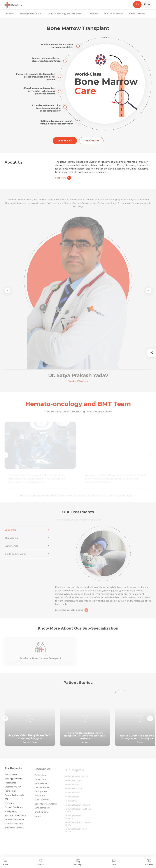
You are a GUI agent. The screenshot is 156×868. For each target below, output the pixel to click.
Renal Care (40, 798)
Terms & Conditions (14, 809)
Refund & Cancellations (15, 817)
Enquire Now (65, 141)
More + (38, 818)
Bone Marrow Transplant (46, 806)
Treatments (10, 784)
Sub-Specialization (113, 14)
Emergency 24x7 (13, 788)
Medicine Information (15, 821)
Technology (10, 793)
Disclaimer (10, 805)
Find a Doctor (11, 776)
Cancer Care (40, 781)
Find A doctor (91, 141)
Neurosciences (41, 785)
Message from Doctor (31, 14)
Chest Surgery (41, 814)
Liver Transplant (42, 802)
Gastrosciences (42, 790)
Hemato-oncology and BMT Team (64, 14)
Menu (5, 862)
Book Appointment (13, 780)
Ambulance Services (14, 829)
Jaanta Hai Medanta (14, 825)
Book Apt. (78, 862)
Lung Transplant (42, 810)
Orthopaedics (41, 794)
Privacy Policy (11, 813)
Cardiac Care (40, 777)
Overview (9, 14)
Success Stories (137, 14)
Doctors (41, 862)
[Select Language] (148, 5)
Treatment (93, 14)
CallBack (149, 862)
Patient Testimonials (14, 797)
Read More (63, 178)
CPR (7, 801)
